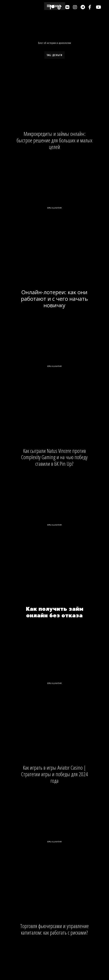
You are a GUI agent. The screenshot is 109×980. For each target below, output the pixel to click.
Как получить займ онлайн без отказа (54, 612)
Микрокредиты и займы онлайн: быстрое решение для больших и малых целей (54, 140)
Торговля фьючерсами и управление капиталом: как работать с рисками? (54, 929)
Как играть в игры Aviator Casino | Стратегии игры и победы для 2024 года (54, 774)
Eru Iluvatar (54, 208)
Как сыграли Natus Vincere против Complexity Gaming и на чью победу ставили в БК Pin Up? (54, 457)
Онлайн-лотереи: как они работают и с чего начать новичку (54, 299)
